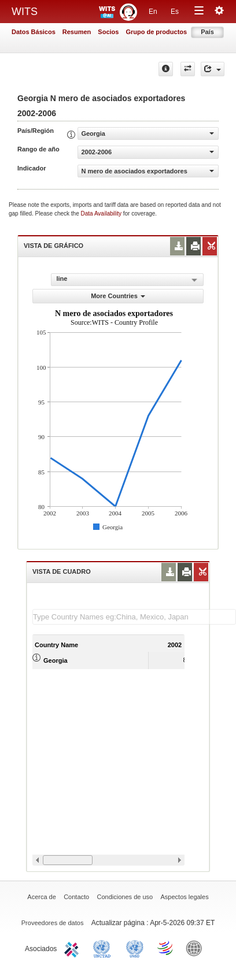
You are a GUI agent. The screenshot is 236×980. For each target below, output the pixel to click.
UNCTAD (104, 948)
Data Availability (102, 214)
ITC (73, 948)
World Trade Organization (166, 948)
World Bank (197, 948)
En (153, 12)
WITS (25, 12)
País (207, 32)
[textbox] (134, 617)
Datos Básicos (34, 32)
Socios (108, 32)
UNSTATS (135, 948)
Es (175, 12)
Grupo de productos (156, 32)
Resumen (77, 32)
